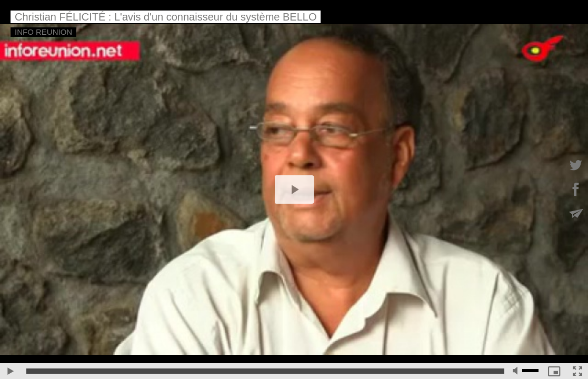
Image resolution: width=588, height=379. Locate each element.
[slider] (265, 371)
